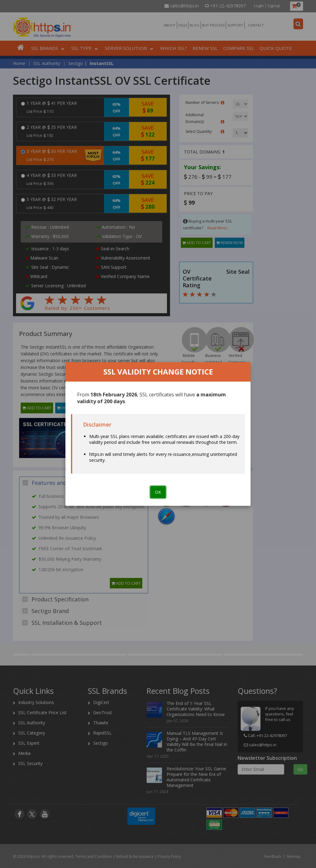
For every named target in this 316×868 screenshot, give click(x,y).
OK (158, 492)
